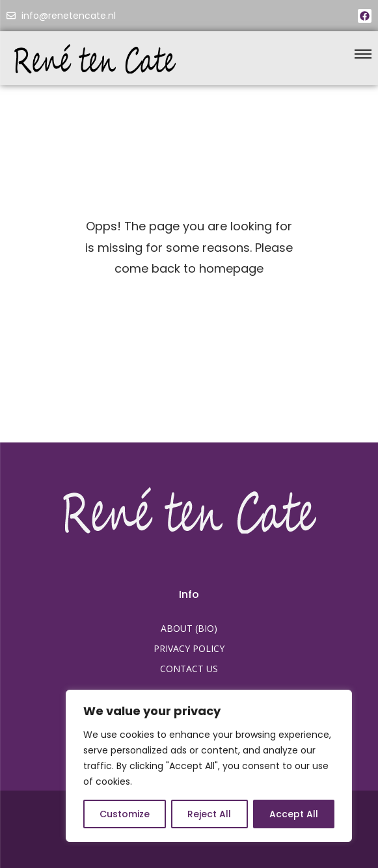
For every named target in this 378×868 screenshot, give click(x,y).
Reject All (209, 814)
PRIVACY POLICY (189, 648)
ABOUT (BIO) (189, 628)
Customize (125, 814)
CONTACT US (189, 669)
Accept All (294, 814)
